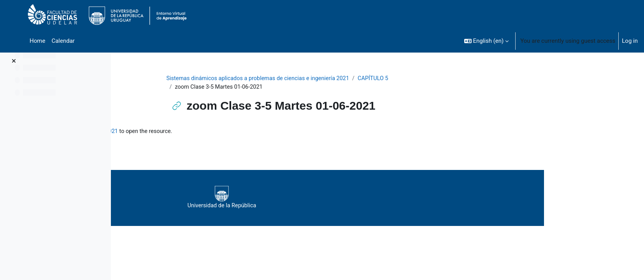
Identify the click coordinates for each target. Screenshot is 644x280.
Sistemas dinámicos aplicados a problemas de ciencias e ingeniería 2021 (310, 79)
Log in (630, 41)
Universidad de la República (339, 198)
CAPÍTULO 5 (430, 79)
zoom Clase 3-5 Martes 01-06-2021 (194, 132)
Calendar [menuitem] (63, 41)
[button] (487, 41)
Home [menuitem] (37, 41)
